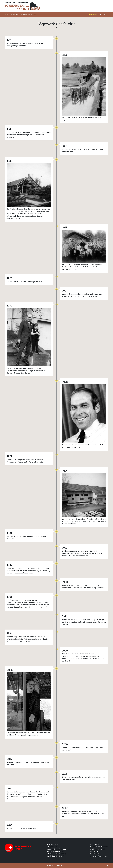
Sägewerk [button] (93, 14)
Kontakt (104, 14)
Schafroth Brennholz (56, 851)
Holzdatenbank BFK (56, 856)
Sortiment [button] (16, 14)
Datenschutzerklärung (57, 849)
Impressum (53, 847)
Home (7, 14)
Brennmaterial (30, 14)
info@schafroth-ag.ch (98, 856)
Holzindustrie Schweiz (57, 854)
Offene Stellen (54, 844)
